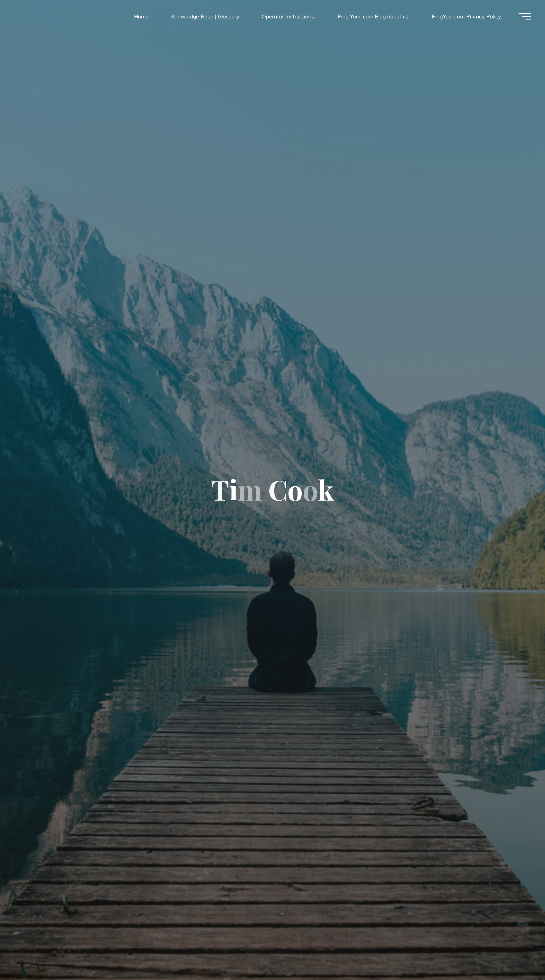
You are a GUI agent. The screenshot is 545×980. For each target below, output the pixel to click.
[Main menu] (525, 17)
